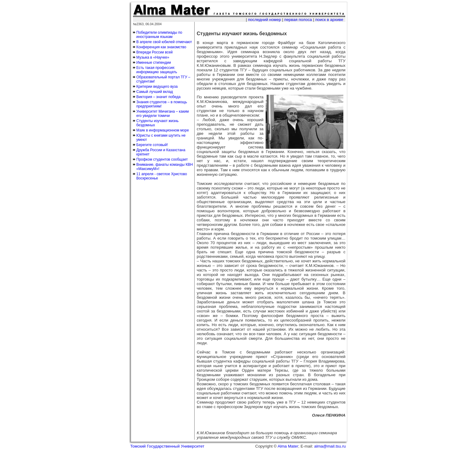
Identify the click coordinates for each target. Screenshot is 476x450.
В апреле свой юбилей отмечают (164, 42)
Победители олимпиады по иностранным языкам (159, 35)
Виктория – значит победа (158, 97)
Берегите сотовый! (152, 145)
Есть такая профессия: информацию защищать (157, 70)
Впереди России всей (155, 52)
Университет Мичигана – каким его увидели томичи (163, 114)
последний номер (265, 20)
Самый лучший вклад (155, 92)
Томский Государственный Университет (167, 446)
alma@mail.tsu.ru (330, 446)
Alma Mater (288, 446)
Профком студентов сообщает (162, 159)
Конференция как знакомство (161, 47)
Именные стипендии (154, 63)
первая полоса (298, 20)
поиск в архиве (329, 20)
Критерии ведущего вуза (157, 87)
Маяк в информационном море (163, 130)
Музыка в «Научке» (153, 57)
